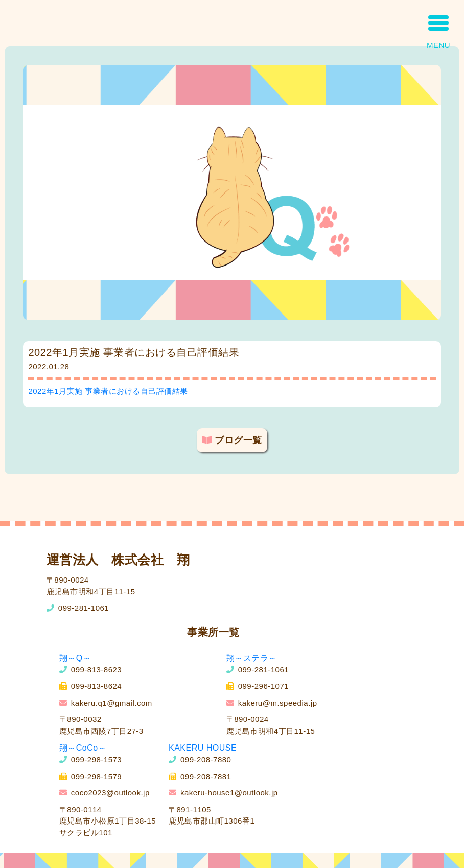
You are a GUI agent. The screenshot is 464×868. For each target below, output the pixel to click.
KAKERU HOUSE (203, 748)
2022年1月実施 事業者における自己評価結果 (108, 391)
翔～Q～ (75, 658)
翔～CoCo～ (83, 748)
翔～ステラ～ (252, 658)
